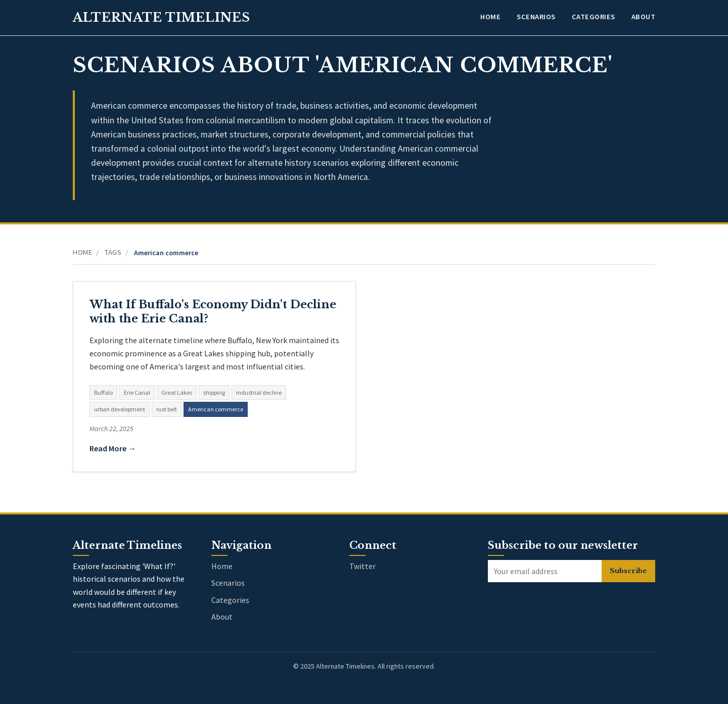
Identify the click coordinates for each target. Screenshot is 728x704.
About (644, 17)
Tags (113, 252)
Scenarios (536, 17)
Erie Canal (137, 392)
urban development (120, 409)
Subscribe (628, 571)
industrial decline (259, 392)
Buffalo (103, 392)
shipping (214, 392)
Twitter (362, 566)
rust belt (167, 409)
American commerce (216, 409)
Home (490, 17)
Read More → (113, 448)
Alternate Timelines (162, 17)
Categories (594, 17)
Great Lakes (177, 392)
